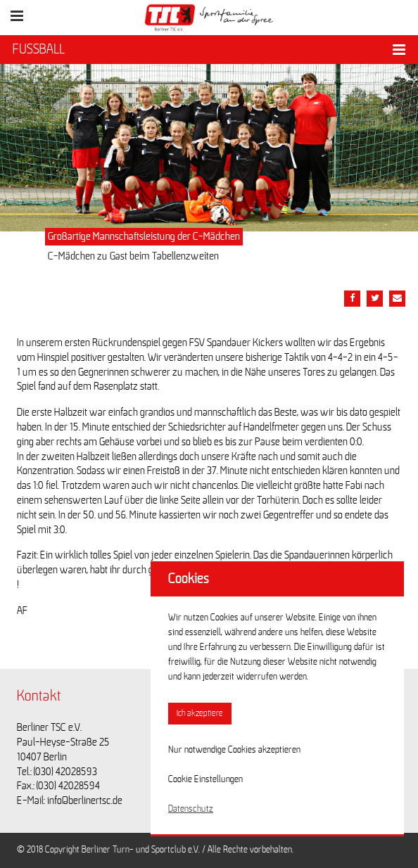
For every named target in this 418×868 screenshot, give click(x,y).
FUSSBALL (39, 49)
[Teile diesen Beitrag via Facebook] (352, 299)
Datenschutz (191, 809)
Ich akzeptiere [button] (200, 714)
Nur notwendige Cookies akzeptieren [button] (234, 750)
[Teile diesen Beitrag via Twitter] (375, 299)
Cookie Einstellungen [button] (205, 779)
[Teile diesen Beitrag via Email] (397, 299)
